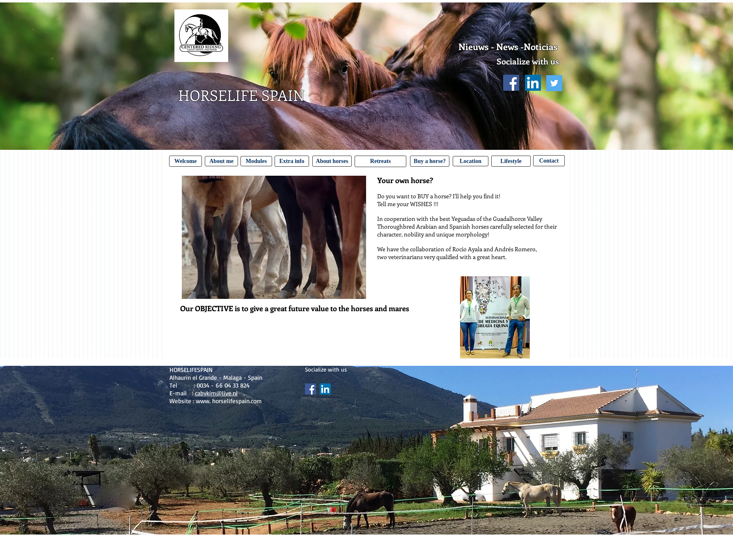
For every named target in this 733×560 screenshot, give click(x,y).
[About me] (221, 161)
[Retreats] (380, 161)
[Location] (471, 161)
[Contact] (549, 161)
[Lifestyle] (511, 161)
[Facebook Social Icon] (511, 83)
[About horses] (332, 161)
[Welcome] (186, 161)
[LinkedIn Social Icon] (533, 83)
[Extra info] (292, 161)
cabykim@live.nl (216, 393)
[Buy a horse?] (430, 161)
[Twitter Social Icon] (554, 83)
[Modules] (256, 161)
